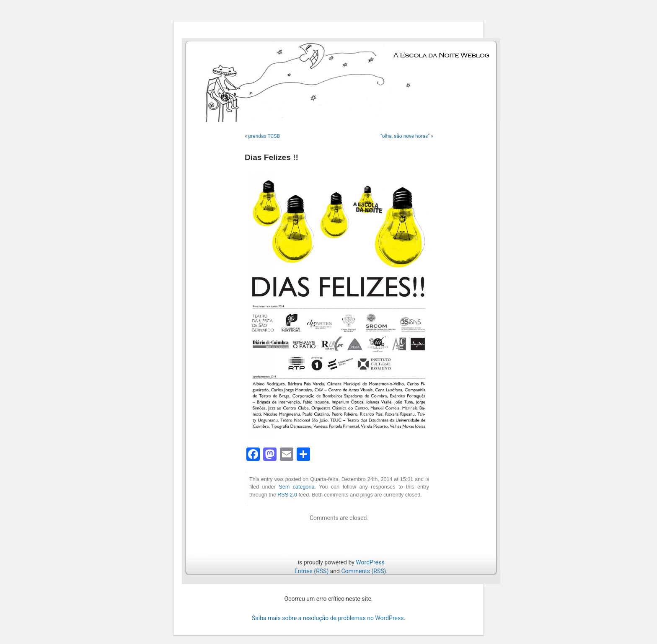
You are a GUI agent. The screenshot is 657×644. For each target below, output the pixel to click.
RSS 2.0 (287, 495)
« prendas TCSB (262, 136)
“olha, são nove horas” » (407, 136)
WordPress (370, 562)
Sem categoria (296, 487)
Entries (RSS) (312, 571)
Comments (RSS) (363, 571)
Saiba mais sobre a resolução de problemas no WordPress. (328, 618)
